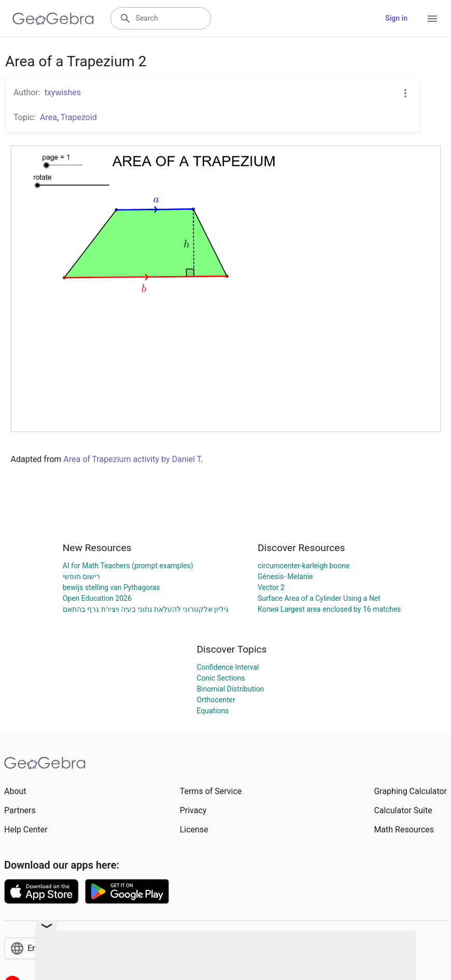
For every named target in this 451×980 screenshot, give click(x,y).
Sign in (396, 18)
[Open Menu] (432, 19)
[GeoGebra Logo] (53, 19)
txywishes (63, 92)
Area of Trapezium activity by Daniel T (132, 459)
